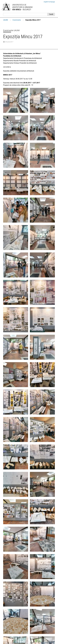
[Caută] (25, 14)
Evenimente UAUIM (11, 30)
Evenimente (17, 20)
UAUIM (6, 20)
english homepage (49, 2)
